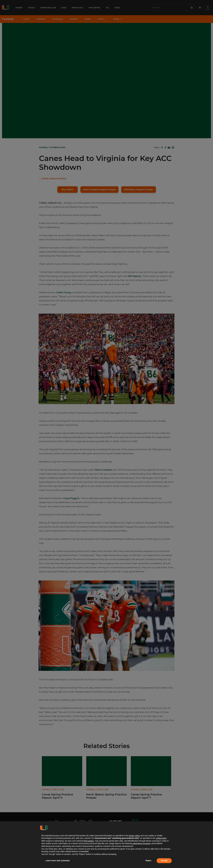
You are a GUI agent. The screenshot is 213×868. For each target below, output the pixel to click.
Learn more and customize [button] (58, 861)
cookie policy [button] (161, 838)
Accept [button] (164, 861)
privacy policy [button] (134, 836)
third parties (89, 841)
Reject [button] (148, 861)
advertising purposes (142, 843)
